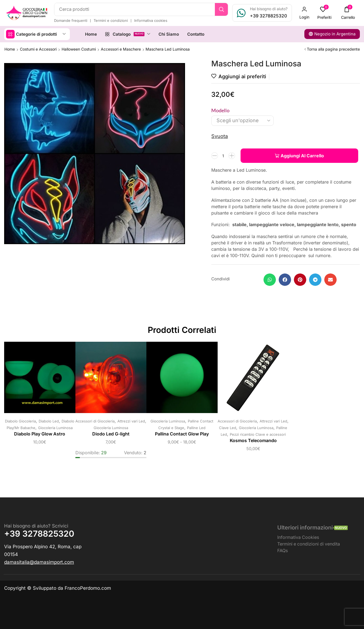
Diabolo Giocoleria (20, 421)
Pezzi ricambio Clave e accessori (258, 434)
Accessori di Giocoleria (95, 421)
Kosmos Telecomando (253, 441)
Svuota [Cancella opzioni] (220, 136)
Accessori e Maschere (121, 49)
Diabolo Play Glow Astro (40, 434)
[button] (304, 13)
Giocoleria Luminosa (55, 428)
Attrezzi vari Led (131, 421)
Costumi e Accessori (38, 49)
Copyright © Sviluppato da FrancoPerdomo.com (58, 588)
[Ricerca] (221, 9)
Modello (220, 110)
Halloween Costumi (79, 49)
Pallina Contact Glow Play (182, 434)
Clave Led (228, 428)
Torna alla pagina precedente (333, 49)
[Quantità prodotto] (223, 156)
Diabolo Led (49, 421)
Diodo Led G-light (111, 434)
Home (10, 49)
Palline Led (196, 428)
